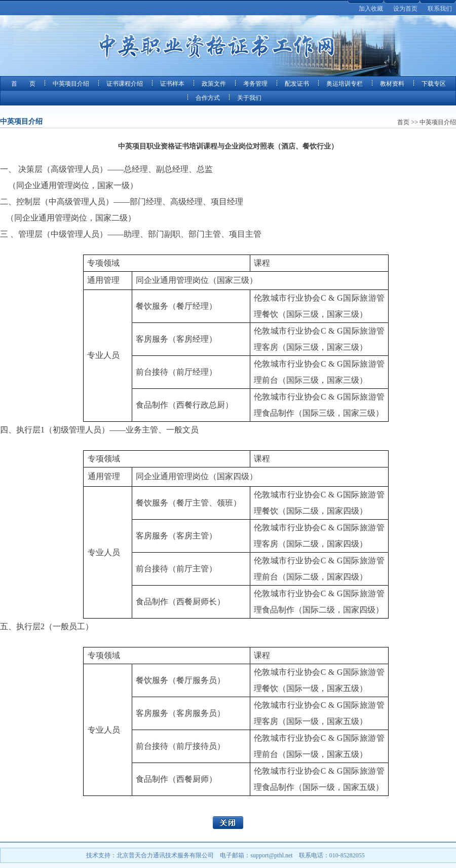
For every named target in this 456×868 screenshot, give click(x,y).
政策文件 (214, 84)
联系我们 (440, 9)
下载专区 (434, 84)
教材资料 (392, 84)
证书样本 (172, 84)
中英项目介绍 (71, 84)
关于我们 (249, 98)
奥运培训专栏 (345, 84)
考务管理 (255, 84)
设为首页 (405, 9)
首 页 (23, 84)
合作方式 (208, 98)
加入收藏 (371, 9)
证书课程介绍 (125, 84)
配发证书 (297, 84)
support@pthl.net (271, 855)
